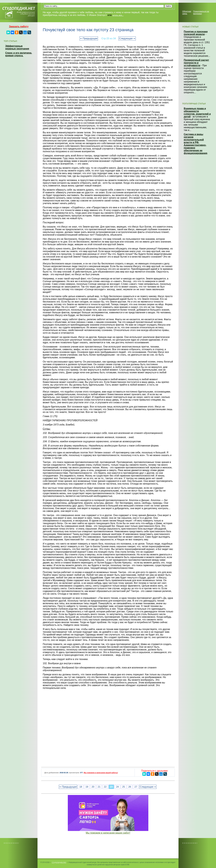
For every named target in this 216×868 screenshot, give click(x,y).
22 (105, 787)
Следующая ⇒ (127, 38)
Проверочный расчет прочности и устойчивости (196, 63)
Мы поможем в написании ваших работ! (108, 833)
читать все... (118, 15)
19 (87, 787)
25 (124, 787)
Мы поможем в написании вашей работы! (101, 773)
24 (117, 787)
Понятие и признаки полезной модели (196, 33)
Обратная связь (187, 12)
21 (99, 787)
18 (81, 787)
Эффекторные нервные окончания (17, 47)
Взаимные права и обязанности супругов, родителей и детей (197, 113)
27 (136, 787)
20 (93, 787)
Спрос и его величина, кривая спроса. (19, 54)
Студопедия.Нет (59, 862)
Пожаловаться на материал (201, 12)
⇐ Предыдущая (89, 38)
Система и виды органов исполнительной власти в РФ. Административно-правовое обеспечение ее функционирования (195, 144)
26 (130, 787)
